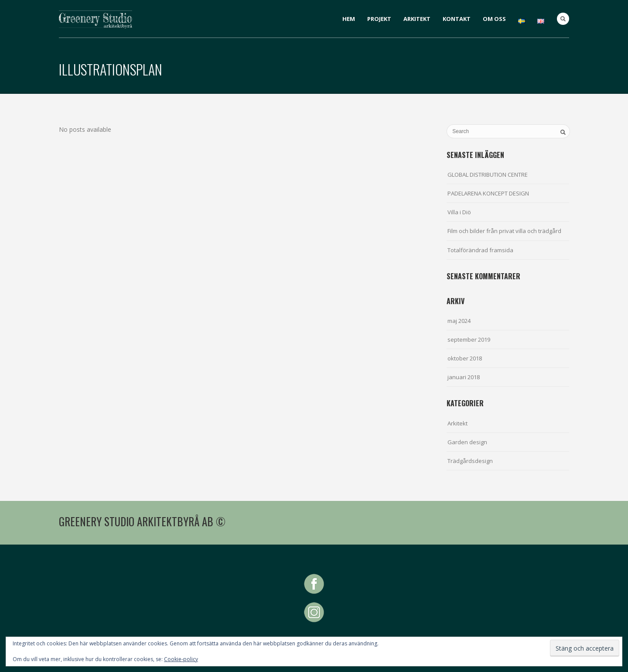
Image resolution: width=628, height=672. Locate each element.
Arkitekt (457, 423)
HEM (349, 19)
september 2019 (469, 339)
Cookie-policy (181, 659)
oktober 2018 (465, 358)
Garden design (467, 442)
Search (563, 19)
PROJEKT (379, 19)
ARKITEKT (417, 19)
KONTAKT (457, 19)
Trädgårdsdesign (470, 461)
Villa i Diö (459, 212)
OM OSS (494, 19)
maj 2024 (459, 321)
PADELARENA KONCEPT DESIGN (488, 193)
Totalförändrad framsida (480, 250)
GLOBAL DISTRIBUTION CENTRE (488, 175)
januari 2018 (464, 377)
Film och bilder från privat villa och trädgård (504, 231)
